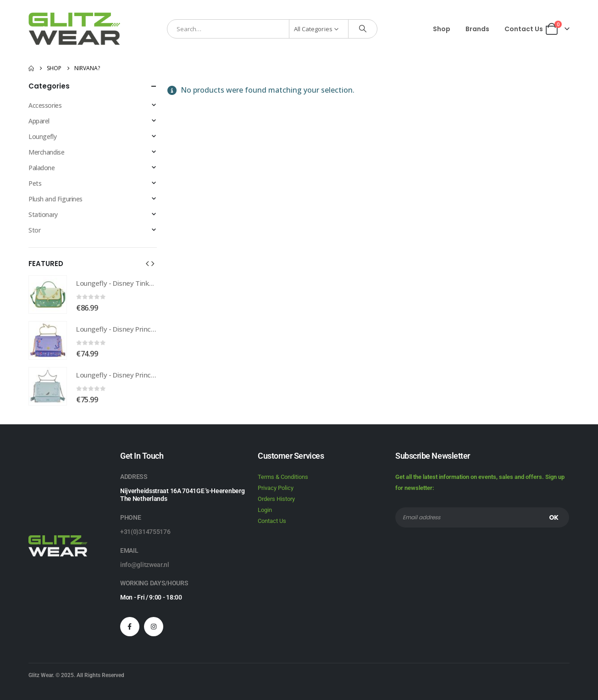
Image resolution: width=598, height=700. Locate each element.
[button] (147, 263)
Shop (442, 29)
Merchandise (46, 152)
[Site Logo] (74, 29)
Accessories (45, 105)
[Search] (363, 29)
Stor (34, 230)
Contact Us (524, 29)
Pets (35, 183)
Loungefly (42, 136)
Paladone (42, 168)
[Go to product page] (48, 294)
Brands (477, 29)
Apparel (39, 121)
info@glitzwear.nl (145, 565)
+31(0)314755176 (145, 532)
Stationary (43, 214)
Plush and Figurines (55, 199)
